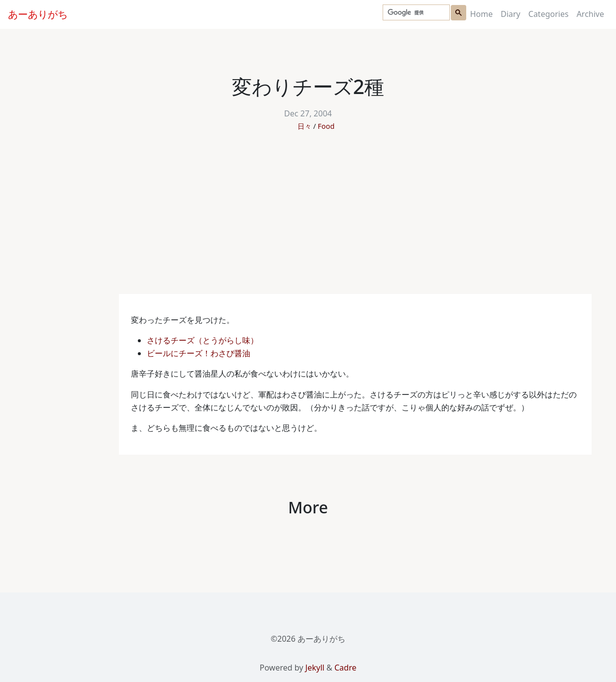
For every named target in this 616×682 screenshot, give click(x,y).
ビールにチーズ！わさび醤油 (200, 353)
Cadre (345, 668)
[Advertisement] (308, 219)
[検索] (415, 13)
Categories (549, 14)
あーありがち (38, 14)
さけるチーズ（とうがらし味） (204, 340)
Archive (590, 14)
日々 (305, 126)
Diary (511, 14)
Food (326, 126)
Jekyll (315, 668)
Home (482, 14)
